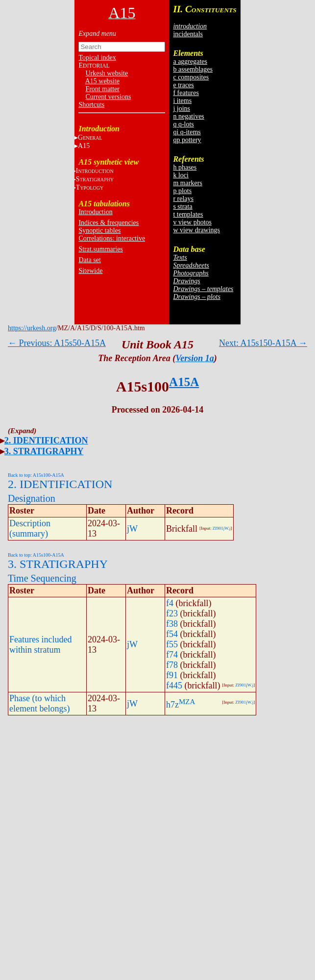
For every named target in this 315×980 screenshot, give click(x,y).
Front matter (102, 89)
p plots (182, 191)
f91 (172, 675)
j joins (182, 109)
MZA (187, 702)
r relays (183, 199)
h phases (185, 167)
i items (182, 101)
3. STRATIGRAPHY (44, 451)
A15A (184, 382)
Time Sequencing (42, 578)
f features (186, 93)
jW (132, 529)
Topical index (97, 58)
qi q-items (187, 132)
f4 (170, 603)
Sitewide (90, 271)
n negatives (188, 116)
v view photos (192, 222)
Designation (32, 498)
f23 (172, 613)
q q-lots (183, 124)
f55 (172, 644)
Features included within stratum (40, 645)
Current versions (108, 97)
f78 (172, 665)
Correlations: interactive (112, 238)
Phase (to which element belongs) (39, 703)
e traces (183, 85)
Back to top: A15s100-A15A (36, 475)
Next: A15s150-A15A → (263, 343)
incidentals (188, 34)
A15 (84, 146)
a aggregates (190, 61)
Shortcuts (91, 105)
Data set (89, 260)
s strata (182, 207)
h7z (172, 705)
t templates (188, 214)
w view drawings (196, 230)
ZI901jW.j (222, 528)
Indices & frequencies (109, 223)
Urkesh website (107, 73)
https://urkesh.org (32, 328)
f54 (172, 634)
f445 (174, 686)
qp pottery (187, 140)
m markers (187, 183)
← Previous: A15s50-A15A (57, 343)
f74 (172, 655)
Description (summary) (30, 528)
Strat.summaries (101, 249)
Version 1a (195, 358)
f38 (172, 624)
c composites (191, 77)
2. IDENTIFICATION (46, 441)
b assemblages (193, 69)
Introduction (95, 212)
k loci (181, 175)
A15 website (102, 81)
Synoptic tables (99, 231)
